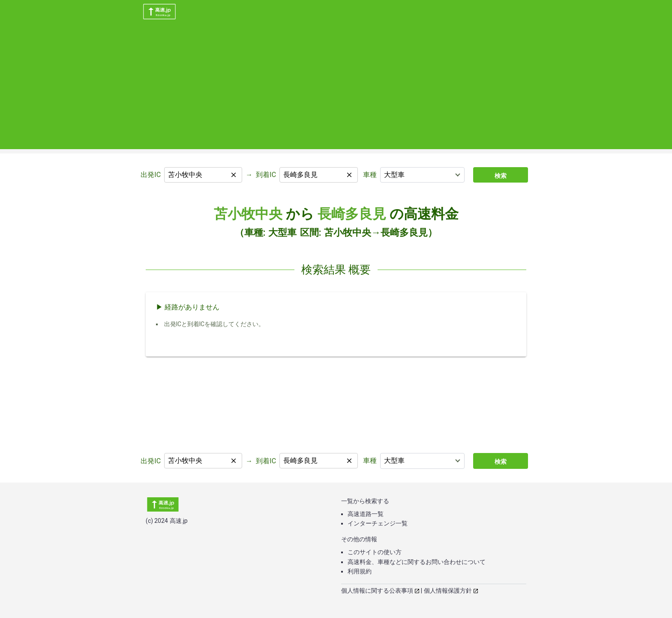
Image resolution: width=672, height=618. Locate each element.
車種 (370, 175)
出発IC (151, 175)
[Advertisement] (336, 89)
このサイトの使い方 (375, 552)
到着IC (266, 175)
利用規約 (360, 571)
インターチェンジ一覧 (378, 523)
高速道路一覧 (366, 514)
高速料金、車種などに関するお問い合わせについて (417, 562)
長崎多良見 (352, 214)
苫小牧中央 (248, 214)
